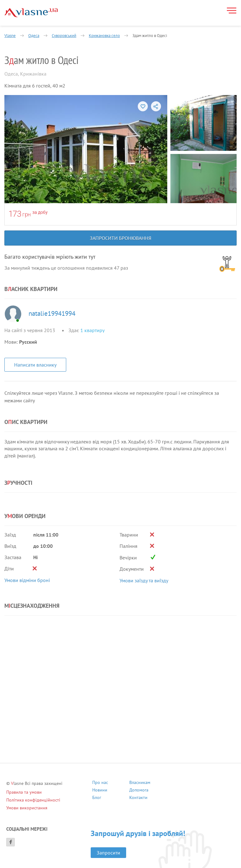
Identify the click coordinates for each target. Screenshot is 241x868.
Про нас (100, 783)
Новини (100, 791)
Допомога (139, 791)
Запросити (108, 853)
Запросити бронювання (120, 238)
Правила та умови (24, 792)
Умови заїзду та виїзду (144, 580)
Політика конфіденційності (33, 800)
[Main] (31, 13)
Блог (97, 798)
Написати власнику (35, 365)
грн (27, 214)
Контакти (138, 798)
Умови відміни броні (27, 580)
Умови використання (27, 808)
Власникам (140, 783)
